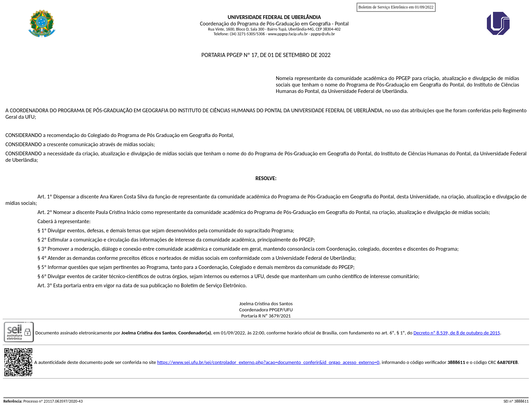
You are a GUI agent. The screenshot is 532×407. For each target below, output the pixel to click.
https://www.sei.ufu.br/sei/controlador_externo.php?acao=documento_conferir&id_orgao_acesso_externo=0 (268, 362)
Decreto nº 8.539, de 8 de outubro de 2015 (457, 333)
